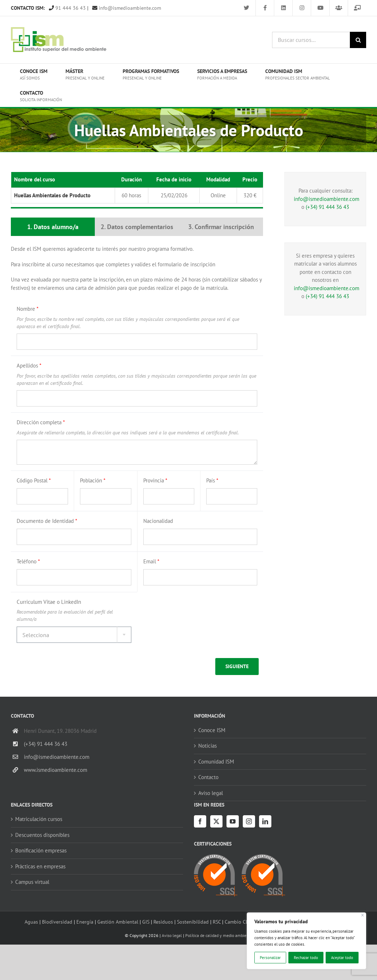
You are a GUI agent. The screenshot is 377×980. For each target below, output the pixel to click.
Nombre (27, 309)
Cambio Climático (244, 922)
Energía (85, 922)
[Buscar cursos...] (311, 40)
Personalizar (270, 958)
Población (93, 480)
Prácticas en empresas (40, 866)
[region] (306, 941)
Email (151, 561)
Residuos (163, 922)
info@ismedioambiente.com (127, 8)
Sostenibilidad (193, 922)
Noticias (207, 746)
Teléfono (28, 561)
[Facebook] (200, 821)
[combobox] (74, 635)
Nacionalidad (158, 521)
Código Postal (34, 480)
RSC (217, 922)
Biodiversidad (57, 922)
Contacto (208, 777)
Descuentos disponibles (42, 835)
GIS (146, 922)
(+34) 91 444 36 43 (327, 207)
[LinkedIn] (265, 821)
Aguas (31, 922)
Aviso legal (211, 793)
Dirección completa (41, 422)
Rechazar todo (306, 958)
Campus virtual (32, 882)
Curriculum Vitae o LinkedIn (49, 602)
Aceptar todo (342, 958)
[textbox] (74, 635)
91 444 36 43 (67, 8)
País (212, 480)
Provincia (155, 480)
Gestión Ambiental (118, 922)
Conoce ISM (212, 730)
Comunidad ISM (216, 762)
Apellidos (29, 366)
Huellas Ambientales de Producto (52, 195)
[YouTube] (233, 821)
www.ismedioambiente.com (56, 770)
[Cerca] (363, 915)
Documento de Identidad (47, 521)
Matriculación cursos (39, 819)
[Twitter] (216, 821)
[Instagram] (249, 821)
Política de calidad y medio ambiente (219, 935)
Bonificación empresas (41, 850)
